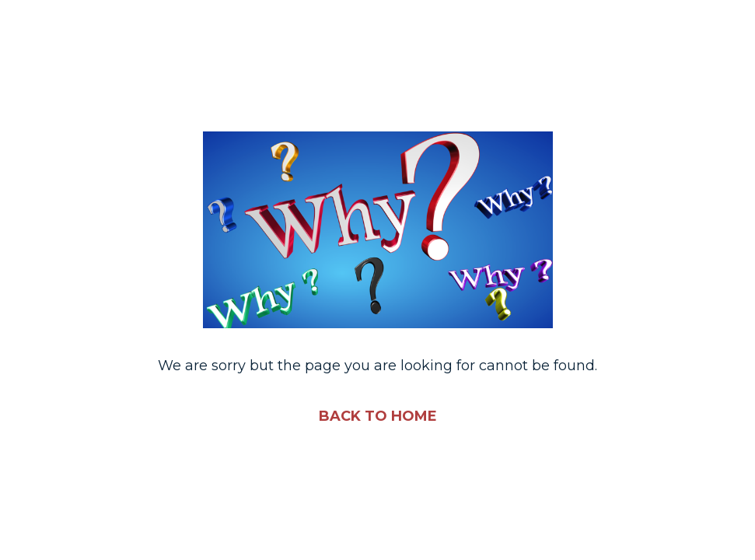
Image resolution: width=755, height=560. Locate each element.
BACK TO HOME (378, 416)
